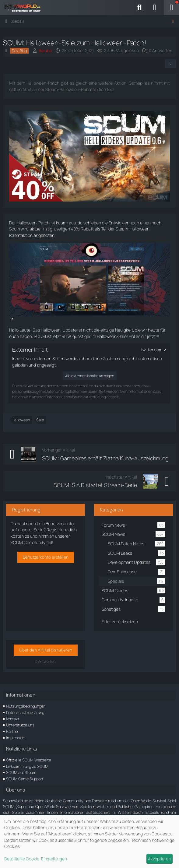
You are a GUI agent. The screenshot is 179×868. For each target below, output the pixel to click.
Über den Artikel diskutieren (46, 650)
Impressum (16, 738)
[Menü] (171, 8)
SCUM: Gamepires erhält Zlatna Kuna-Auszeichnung (105, 458)
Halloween (21, 420)
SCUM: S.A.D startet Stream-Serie (95, 485)
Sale (40, 420)
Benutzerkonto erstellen (46, 557)
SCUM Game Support (25, 779)
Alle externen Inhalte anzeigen (90, 376)
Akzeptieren (159, 859)
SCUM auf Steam (21, 772)
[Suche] (139, 8)
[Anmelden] (155, 8)
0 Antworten (161, 50)
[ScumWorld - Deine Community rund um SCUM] (24, 8)
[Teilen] (170, 64)
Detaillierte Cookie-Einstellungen (36, 859)
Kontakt (13, 719)
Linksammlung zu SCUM (27, 766)
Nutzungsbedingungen (26, 706)
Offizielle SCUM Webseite (28, 760)
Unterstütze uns (20, 725)
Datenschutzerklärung (25, 712)
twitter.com (152, 350)
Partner (12, 731)
